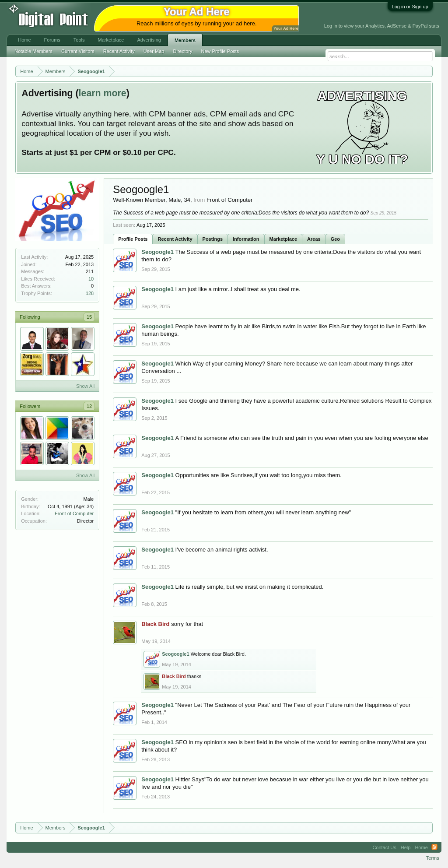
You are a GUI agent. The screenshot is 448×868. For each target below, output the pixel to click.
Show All (85, 386)
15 (89, 317)
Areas (314, 239)
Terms (433, 858)
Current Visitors (78, 51)
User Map (154, 51)
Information (246, 239)
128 (90, 293)
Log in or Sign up (410, 7)
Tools (79, 40)
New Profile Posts (220, 51)
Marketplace (283, 239)
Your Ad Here (286, 28)
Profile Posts (133, 239)
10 (91, 279)
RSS (434, 847)
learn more (103, 93)
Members (185, 40)
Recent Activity (175, 239)
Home (24, 40)
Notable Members (33, 51)
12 (89, 406)
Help (406, 847)
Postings (213, 239)
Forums (52, 40)
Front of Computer (74, 513)
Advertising (149, 40)
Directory (183, 51)
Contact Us (384, 847)
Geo (335, 239)
